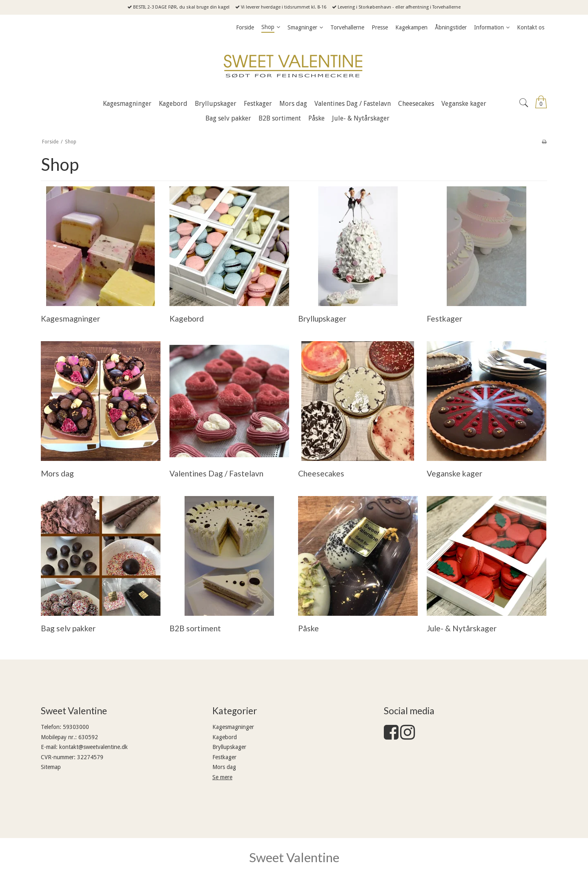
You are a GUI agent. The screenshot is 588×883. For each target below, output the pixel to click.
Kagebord (225, 737)
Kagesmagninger (233, 727)
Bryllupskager (229, 747)
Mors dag (224, 767)
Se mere (222, 777)
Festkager (224, 757)
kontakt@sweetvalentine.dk (94, 747)
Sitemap (51, 767)
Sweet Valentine (294, 857)
